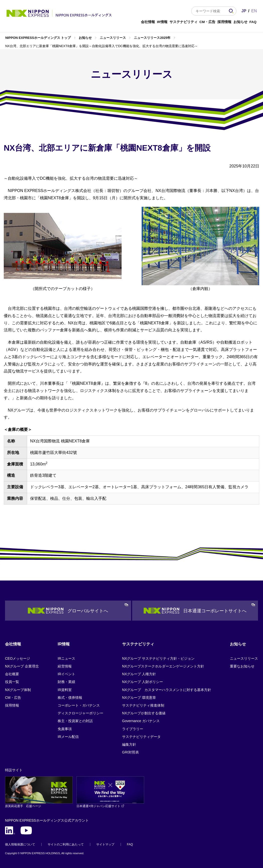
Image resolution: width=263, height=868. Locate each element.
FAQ (253, 22)
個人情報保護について (20, 844)
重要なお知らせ (242, 666)
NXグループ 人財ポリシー (143, 682)
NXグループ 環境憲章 (139, 698)
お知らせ (240, 22)
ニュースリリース (113, 38)
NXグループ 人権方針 (139, 674)
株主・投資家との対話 (75, 721)
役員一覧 (12, 682)
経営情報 (65, 666)
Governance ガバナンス (141, 721)
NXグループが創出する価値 (144, 713)
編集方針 (129, 744)
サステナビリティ (184, 22)
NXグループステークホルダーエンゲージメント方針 (163, 666)
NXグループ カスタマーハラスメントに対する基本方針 (167, 690)
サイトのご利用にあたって (66, 844)
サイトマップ (105, 844)
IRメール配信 (68, 737)
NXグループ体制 (18, 690)
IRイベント (66, 674)
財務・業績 (66, 682)
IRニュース (66, 658)
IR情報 (162, 22)
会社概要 (12, 674)
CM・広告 (207, 22)
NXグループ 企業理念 (22, 666)
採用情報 (224, 22)
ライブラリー (133, 729)
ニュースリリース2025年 (152, 38)
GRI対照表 (130, 752)
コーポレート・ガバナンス (79, 705)
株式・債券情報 (70, 698)
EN (254, 11)
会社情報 (148, 22)
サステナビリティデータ (141, 737)
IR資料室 (65, 690)
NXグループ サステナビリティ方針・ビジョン (158, 658)
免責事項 (65, 729)
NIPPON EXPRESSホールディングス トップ (38, 38)
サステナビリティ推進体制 (143, 705)
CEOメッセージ (18, 658)
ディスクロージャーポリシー (80, 713)
